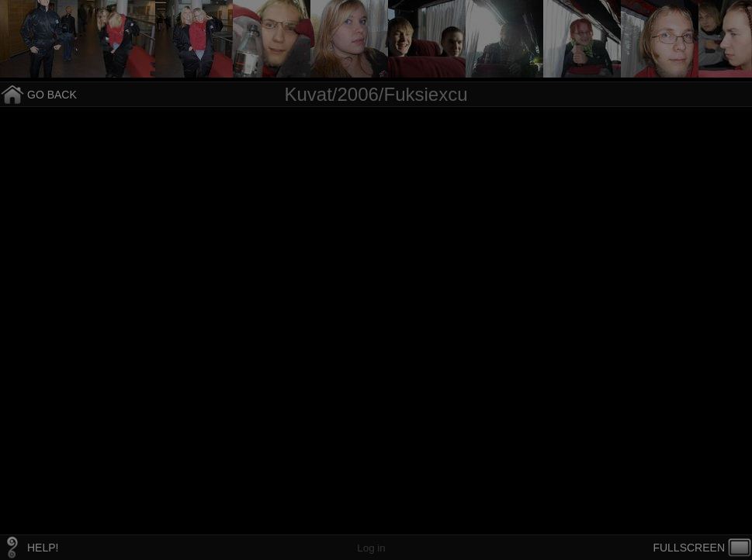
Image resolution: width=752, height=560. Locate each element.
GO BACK (52, 95)
